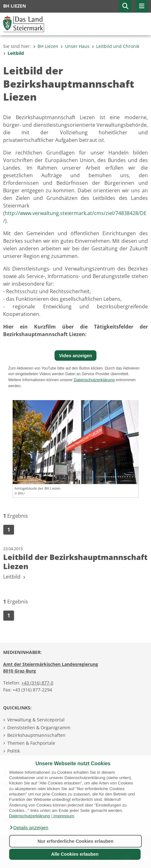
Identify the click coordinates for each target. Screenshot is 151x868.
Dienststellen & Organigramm (39, 728)
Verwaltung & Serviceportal (36, 720)
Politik (14, 751)
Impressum (64, 816)
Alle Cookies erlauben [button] (75, 854)
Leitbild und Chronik (116, 46)
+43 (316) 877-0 (37, 683)
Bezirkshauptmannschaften (36, 735)
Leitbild (14, 53)
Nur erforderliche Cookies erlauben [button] (75, 841)
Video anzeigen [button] (75, 356)
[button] (29, 828)
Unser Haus (75, 46)
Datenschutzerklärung (30, 816)
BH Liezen (46, 46)
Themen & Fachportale (31, 743)
